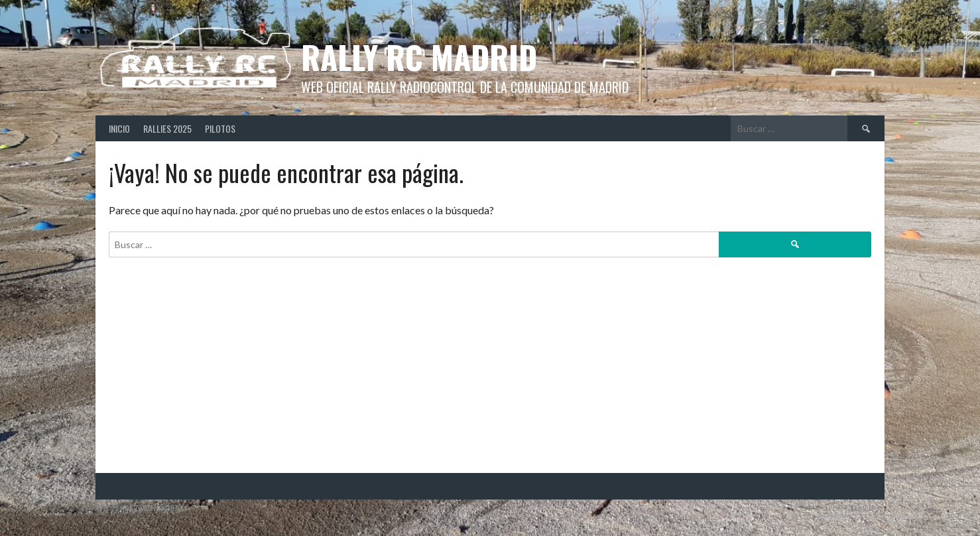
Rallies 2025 (167, 128)
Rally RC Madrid (419, 57)
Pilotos (220, 128)
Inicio (119, 128)
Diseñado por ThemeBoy (837, 508)
